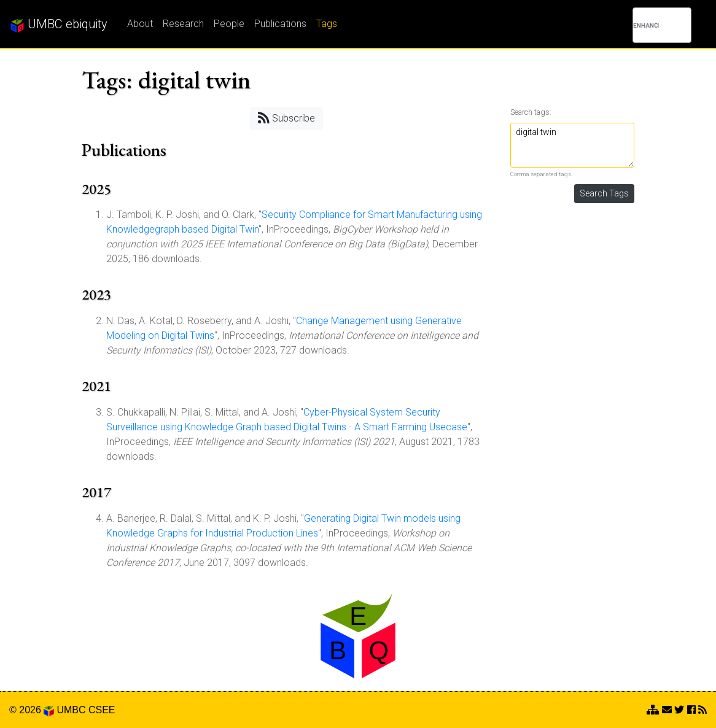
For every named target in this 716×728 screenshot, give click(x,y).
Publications (280, 24)
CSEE (102, 710)
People (229, 24)
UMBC (71, 710)
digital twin (573, 145)
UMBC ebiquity (59, 25)
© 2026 (32, 710)
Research (183, 24)
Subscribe (286, 118)
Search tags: (531, 112)
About (140, 24)
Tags (327, 24)
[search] (646, 25)
